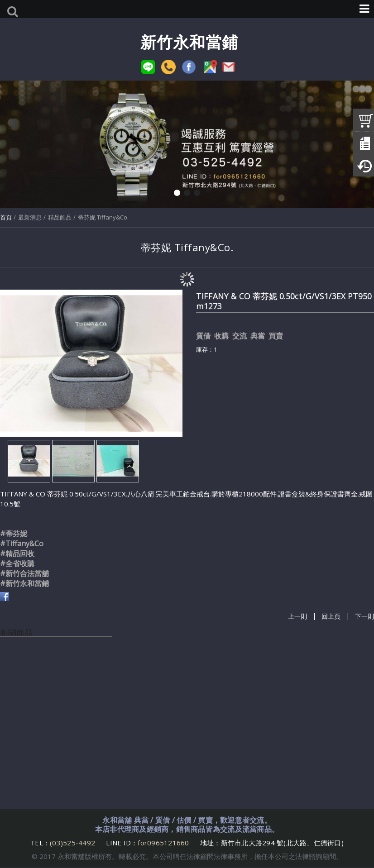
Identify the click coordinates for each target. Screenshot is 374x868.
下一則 (364, 616)
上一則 (297, 616)
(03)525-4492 (73, 843)
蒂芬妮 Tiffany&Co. (103, 217)
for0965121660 (163, 843)
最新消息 (30, 217)
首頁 (6, 217)
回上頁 (331, 616)
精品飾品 (60, 217)
